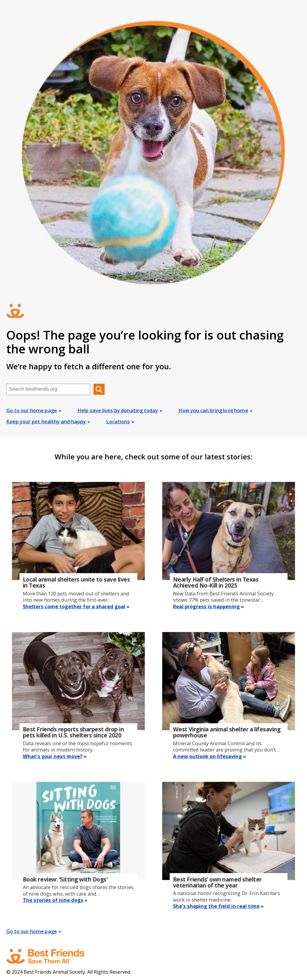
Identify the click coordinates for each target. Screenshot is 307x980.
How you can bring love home (213, 410)
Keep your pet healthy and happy (46, 421)
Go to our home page (32, 410)
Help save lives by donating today (118, 410)
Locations (118, 421)
